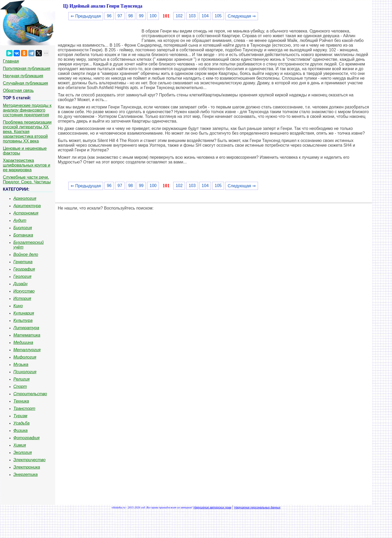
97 (120, 16)
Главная (11, 61)
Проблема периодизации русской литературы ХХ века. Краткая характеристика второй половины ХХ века (27, 132)
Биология (23, 228)
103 (192, 16)
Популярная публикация (27, 68)
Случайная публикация (25, 83)
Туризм (20, 416)
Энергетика (26, 474)
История (22, 298)
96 (109, 16)
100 (153, 16)
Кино (18, 306)
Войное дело (26, 254)
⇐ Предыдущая (86, 16)
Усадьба (21, 423)
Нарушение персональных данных (257, 507)
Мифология (25, 357)
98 (131, 16)
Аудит (20, 220)
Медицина (23, 342)
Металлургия (27, 350)
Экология (23, 452)
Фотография (26, 438)
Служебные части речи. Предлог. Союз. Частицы (27, 180)
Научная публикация (23, 76)
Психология (25, 372)
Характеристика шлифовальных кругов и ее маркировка (27, 165)
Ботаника (23, 235)
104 (205, 16)
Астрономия (26, 213)
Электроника (27, 467)
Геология (22, 276)
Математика (27, 335)
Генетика (23, 262)
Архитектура (27, 206)
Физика (20, 430)
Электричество (29, 460)
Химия (20, 445)
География (24, 269)
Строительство (30, 394)
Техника (21, 401)
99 (141, 16)
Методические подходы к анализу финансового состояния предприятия (27, 110)
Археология (25, 198)
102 (179, 16)
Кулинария (24, 313)
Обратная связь (18, 90)
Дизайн (20, 284)
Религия (21, 379)
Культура (23, 320)
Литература (26, 328)
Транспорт (24, 408)
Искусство (24, 291)
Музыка (21, 364)
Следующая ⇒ (242, 16)
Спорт (20, 386)
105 (218, 16)
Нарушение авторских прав (212, 507)
